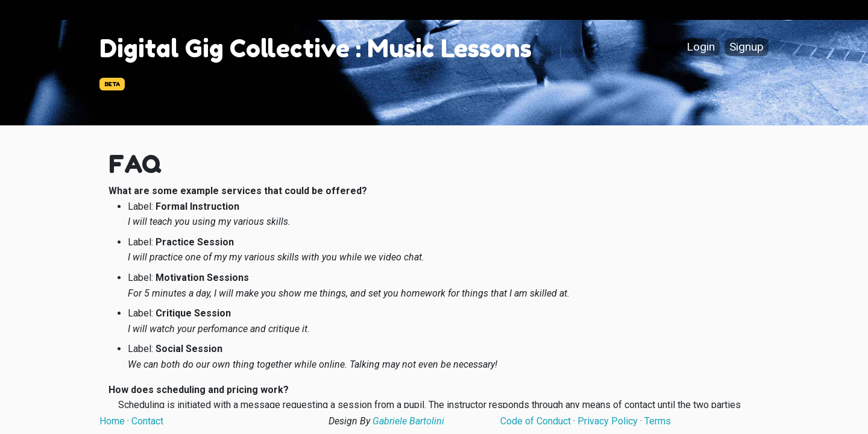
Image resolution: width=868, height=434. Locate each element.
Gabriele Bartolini (408, 421)
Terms (658, 421)
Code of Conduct (536, 421)
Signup (747, 47)
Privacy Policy (608, 421)
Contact (147, 421)
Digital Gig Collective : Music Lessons (316, 48)
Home (112, 421)
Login (701, 47)
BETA (112, 84)
